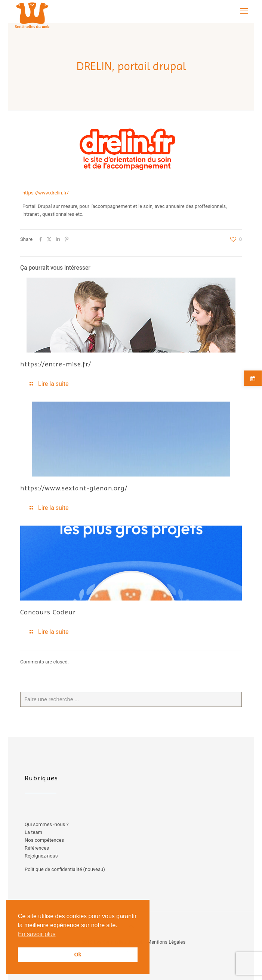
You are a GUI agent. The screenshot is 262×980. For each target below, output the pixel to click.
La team (33, 832)
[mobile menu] (244, 11)
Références (37, 848)
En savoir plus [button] (37, 934)
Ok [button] (78, 955)
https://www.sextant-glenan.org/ (74, 488)
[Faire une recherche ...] (131, 699)
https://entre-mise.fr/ (56, 364)
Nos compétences (44, 840)
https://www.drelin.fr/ (46, 193)
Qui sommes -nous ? (47, 824)
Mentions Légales (166, 942)
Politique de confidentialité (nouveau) (65, 869)
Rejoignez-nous (41, 856)
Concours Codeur (48, 612)
